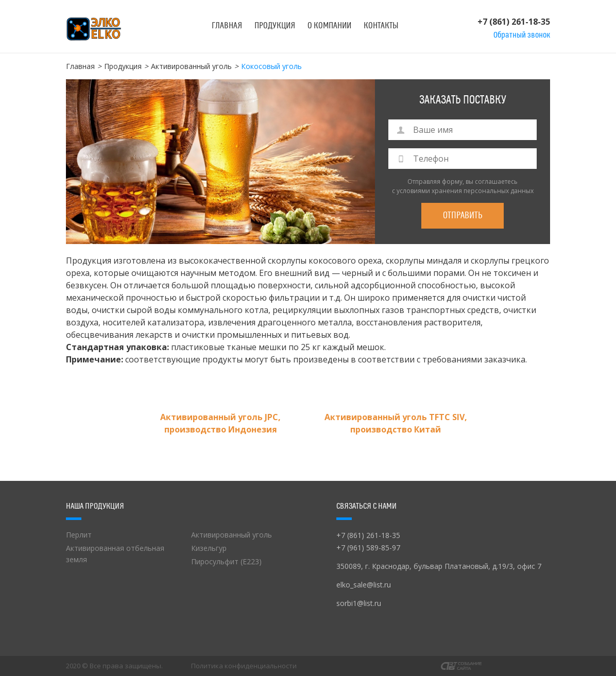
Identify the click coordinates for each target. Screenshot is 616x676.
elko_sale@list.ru (364, 585)
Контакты (381, 26)
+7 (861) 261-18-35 (514, 22)
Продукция (275, 26)
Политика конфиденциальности (244, 666)
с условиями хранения (427, 191)
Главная (227, 26)
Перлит (79, 535)
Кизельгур (209, 548)
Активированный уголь (191, 66)
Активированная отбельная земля (115, 554)
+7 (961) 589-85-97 (368, 548)
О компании (329, 26)
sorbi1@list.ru (359, 603)
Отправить (463, 215)
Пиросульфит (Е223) (226, 561)
